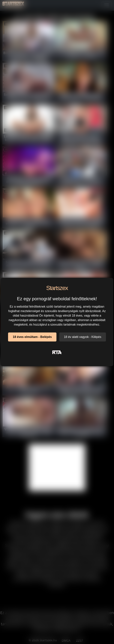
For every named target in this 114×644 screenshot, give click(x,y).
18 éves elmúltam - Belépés (32, 337)
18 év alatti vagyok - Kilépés (83, 337)
